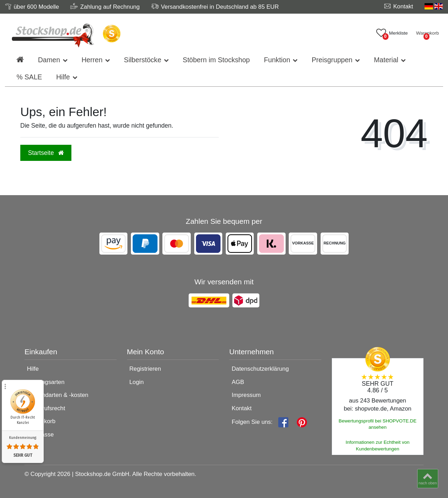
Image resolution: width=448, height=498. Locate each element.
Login (137, 382)
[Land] (434, 6)
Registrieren (145, 369)
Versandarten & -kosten (58, 395)
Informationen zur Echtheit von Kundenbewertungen (378, 446)
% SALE (29, 77)
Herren (92, 60)
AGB (238, 382)
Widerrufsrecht (46, 408)
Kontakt (242, 408)
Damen (49, 60)
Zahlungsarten (46, 382)
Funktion (277, 60)
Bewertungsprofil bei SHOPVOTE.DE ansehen (377, 424)
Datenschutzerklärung (260, 369)
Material (386, 60)
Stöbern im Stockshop (216, 60)
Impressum (246, 395)
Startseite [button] (46, 153)
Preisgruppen (332, 60)
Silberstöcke (143, 60)
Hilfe (63, 77)
